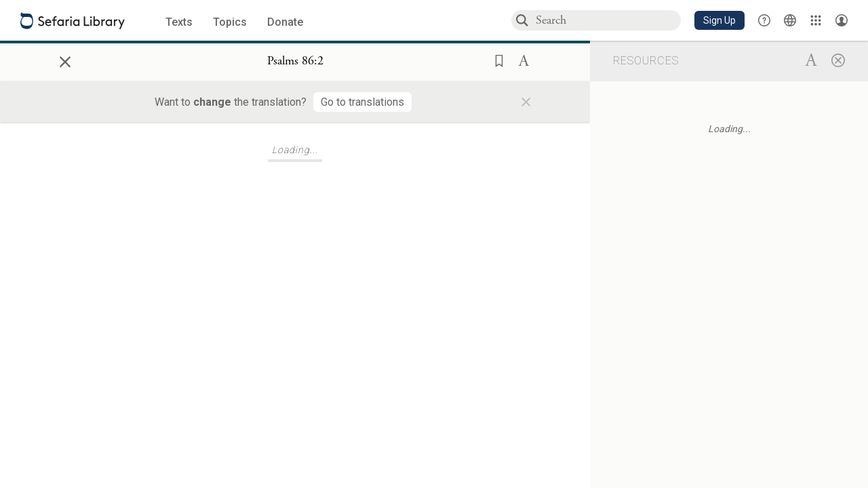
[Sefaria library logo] (73, 21)
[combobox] (608, 20)
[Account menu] (842, 20)
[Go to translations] (362, 102)
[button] (719, 20)
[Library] (816, 20)
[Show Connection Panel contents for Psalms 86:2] (295, 62)
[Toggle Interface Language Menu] (790, 20)
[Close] (838, 60)
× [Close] (65, 60)
